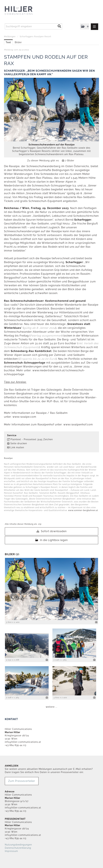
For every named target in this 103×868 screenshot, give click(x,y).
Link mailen (17, 447)
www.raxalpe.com (24, 417)
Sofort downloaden (52, 531)
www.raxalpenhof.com (78, 425)
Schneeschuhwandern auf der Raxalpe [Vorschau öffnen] (52, 145)
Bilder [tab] (18, 42)
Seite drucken (19, 443)
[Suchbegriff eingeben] (33, 26)
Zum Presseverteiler (22, 781)
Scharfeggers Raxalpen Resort (35, 37)
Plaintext (16, 439)
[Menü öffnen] (94, 27)
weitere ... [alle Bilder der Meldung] (51, 707)
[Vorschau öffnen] (51, 110)
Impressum (11, 851)
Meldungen (10, 37)
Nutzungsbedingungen (18, 845)
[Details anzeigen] (96, 622)
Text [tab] (8, 42)
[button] (85, 26)
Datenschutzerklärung (18, 848)
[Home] (25, 11)
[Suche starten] (59, 26)
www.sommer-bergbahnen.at (83, 510)
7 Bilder (70, 161)
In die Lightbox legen (51, 540)
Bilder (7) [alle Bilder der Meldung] (12, 554)
